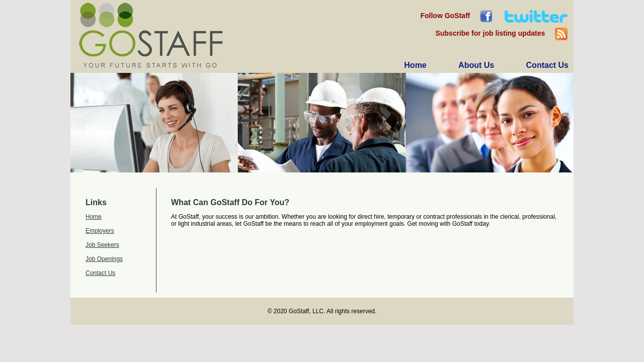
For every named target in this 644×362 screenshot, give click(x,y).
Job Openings (104, 259)
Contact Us (100, 273)
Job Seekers (102, 245)
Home (94, 217)
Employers (100, 231)
